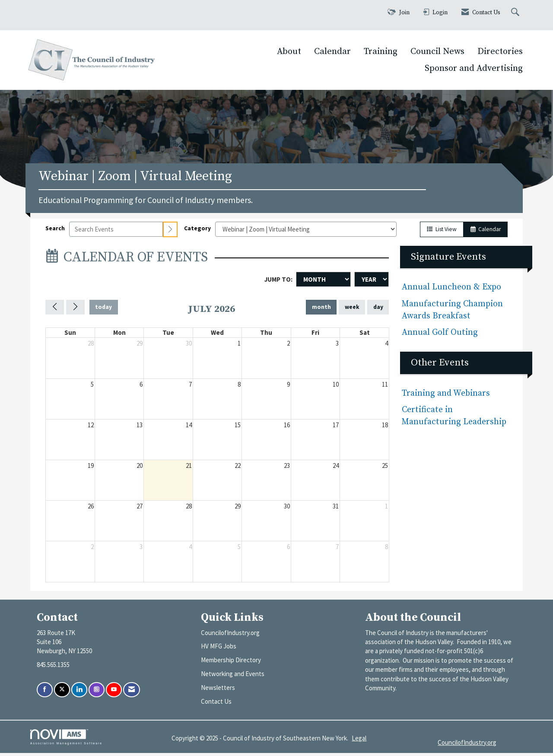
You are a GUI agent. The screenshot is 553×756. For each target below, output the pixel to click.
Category (197, 231)
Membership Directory (231, 663)
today (103, 310)
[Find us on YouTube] (114, 693)
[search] (170, 233)
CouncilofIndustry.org (230, 636)
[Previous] (55, 310)
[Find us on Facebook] (45, 693)
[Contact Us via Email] (132, 693)
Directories (500, 51)
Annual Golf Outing (441, 335)
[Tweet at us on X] (62, 693)
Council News (437, 51)
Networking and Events (233, 677)
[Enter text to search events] (116, 233)
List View (442, 233)
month (321, 310)
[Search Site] (516, 13)
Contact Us (216, 705)
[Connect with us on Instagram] (97, 693)
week (352, 310)
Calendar (332, 51)
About (289, 51)
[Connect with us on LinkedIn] (79, 693)
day (378, 310)
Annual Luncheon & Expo (451, 291)
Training (381, 51)
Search (55, 231)
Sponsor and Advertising (474, 68)
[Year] (372, 282)
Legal (359, 741)
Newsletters (218, 691)
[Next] (75, 310)
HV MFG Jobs (219, 650)
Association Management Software (66, 740)
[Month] (323, 282)
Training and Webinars (446, 396)
